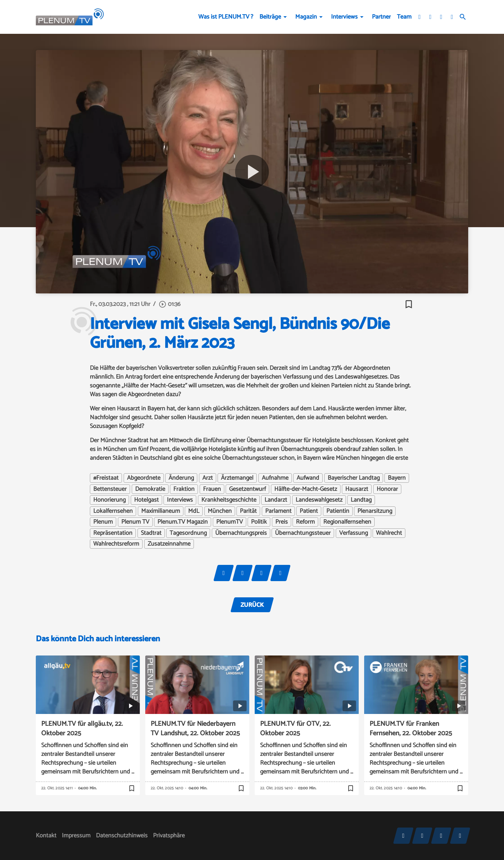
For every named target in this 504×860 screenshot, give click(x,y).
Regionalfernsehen (347, 522)
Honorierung (109, 500)
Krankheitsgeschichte (229, 500)
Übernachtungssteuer (303, 533)
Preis (282, 522)
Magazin (306, 17)
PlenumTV (230, 522)
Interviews (344, 17)
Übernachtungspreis (241, 533)
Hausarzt (357, 489)
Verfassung (354, 533)
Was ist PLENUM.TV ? (226, 17)
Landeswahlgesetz (319, 500)
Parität (248, 511)
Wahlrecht (389, 533)
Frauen (212, 489)
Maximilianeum (161, 511)
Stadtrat (151, 533)
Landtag (361, 500)
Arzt (208, 478)
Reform (305, 522)
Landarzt (276, 500)
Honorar (387, 489)
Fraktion (184, 489)
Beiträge (270, 17)
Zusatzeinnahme (169, 544)
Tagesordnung (188, 533)
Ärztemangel (237, 478)
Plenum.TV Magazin (183, 522)
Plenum (103, 522)
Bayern (397, 478)
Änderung (181, 478)
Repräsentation (113, 533)
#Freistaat (106, 478)
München (220, 511)
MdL (194, 511)
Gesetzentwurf (247, 489)
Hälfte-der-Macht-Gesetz (306, 489)
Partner (381, 17)
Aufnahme (275, 478)
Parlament (278, 511)
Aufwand (308, 478)
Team (404, 17)
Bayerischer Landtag (354, 478)
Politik (259, 522)
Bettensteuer (110, 489)
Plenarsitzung (375, 511)
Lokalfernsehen (113, 511)
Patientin (338, 511)
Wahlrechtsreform (116, 544)
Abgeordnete (144, 478)
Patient (309, 511)
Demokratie (150, 489)
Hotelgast (146, 500)
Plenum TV (135, 522)
